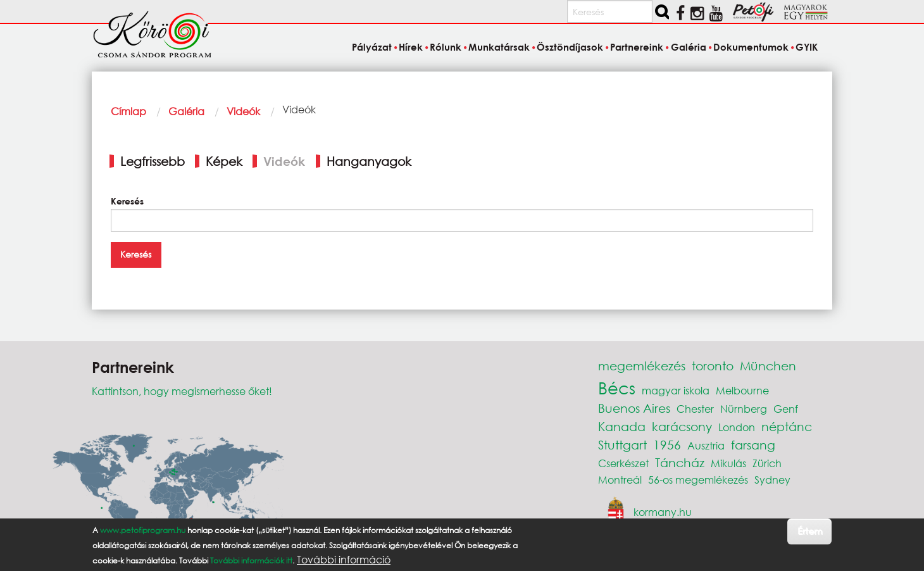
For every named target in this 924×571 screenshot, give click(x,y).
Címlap (128, 111)
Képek (224, 161)
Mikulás (728, 463)
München (768, 366)
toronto (713, 366)
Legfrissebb (153, 161)
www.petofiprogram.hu (143, 530)
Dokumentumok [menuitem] (751, 47)
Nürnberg (744, 409)
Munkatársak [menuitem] (499, 47)
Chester (695, 409)
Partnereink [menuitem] (637, 47)
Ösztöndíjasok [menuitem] (570, 47)
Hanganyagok (369, 161)
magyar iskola (676, 390)
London (737, 427)
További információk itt (251, 561)
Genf (786, 409)
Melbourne (742, 390)
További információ (344, 560)
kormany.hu (663, 512)
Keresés (127, 201)
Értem (810, 531)
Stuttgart (622, 445)
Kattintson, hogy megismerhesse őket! (182, 391)
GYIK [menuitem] (807, 47)
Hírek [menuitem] (411, 47)
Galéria (186, 111)
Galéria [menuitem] (689, 47)
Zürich (767, 463)
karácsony (682, 426)
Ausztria (706, 445)
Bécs (617, 387)
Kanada (622, 426)
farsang (753, 445)
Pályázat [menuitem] (372, 47)
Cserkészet (623, 463)
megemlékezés (642, 366)
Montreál (620, 480)
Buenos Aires (634, 408)
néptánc (787, 426)
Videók (243, 111)
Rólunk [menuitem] (446, 47)
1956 (667, 445)
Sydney (772, 480)
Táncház (680, 462)
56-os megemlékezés (698, 480)
